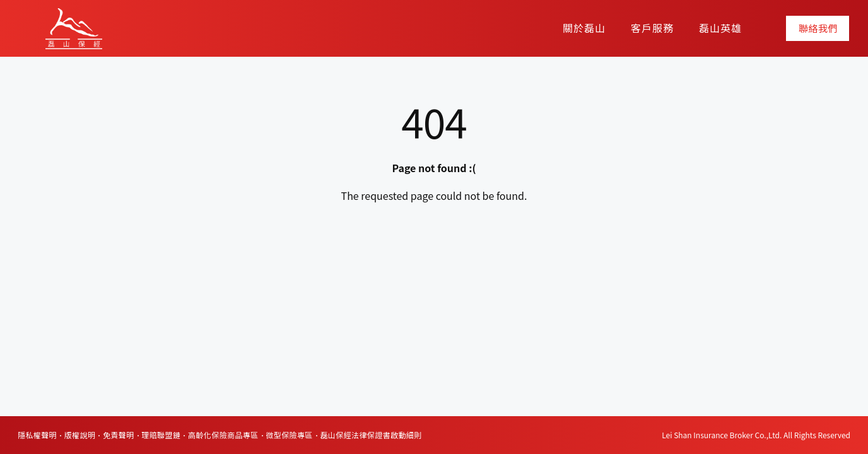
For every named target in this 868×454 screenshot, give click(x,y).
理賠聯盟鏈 (161, 435)
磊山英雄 (720, 28)
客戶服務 (652, 28)
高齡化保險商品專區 (223, 435)
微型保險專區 (289, 435)
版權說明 (80, 435)
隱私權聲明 (37, 435)
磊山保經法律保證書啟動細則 (371, 435)
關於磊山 (584, 28)
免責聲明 (119, 435)
